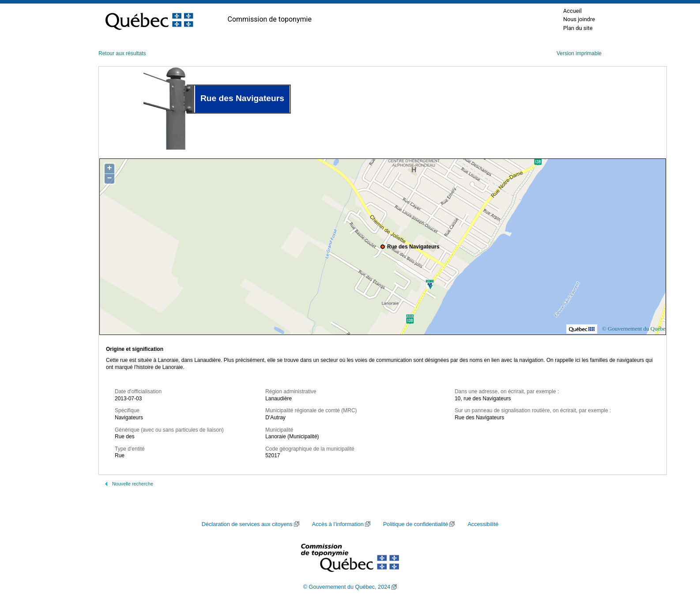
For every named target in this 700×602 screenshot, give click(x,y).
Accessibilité (483, 524)
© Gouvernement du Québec (635, 329)
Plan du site (578, 28)
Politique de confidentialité (416, 524)
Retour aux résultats (122, 53)
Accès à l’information (338, 524)
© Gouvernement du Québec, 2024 (347, 587)
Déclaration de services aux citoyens (247, 524)
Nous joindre (579, 19)
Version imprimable (579, 53)
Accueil (572, 11)
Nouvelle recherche (133, 484)
